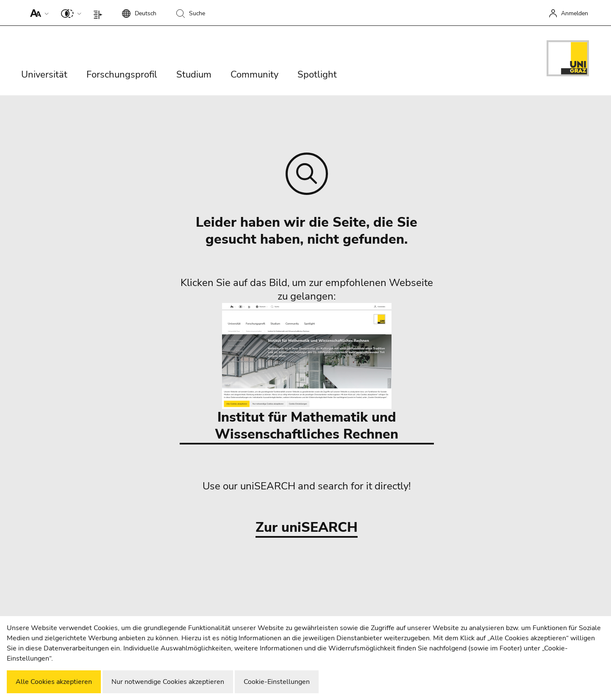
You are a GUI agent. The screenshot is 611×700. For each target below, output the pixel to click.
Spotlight (317, 75)
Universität (44, 75)
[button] (37, 13)
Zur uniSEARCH (307, 528)
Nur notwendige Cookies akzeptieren (168, 682)
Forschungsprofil (122, 75)
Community (254, 75)
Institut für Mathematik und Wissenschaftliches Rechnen (307, 373)
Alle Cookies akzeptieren (54, 682)
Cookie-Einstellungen (277, 682)
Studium (194, 75)
